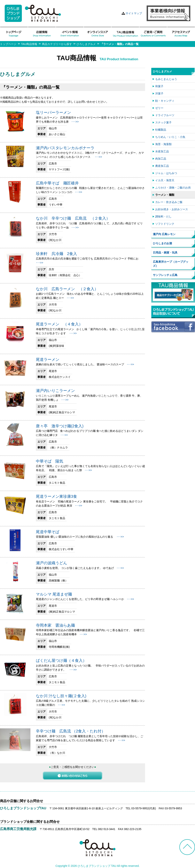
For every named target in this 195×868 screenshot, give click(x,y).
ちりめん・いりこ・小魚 (170, 137)
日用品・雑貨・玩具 (165, 252)
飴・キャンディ (165, 101)
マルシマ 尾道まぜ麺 (54, 594)
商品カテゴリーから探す (57, 44)
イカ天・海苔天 (165, 180)
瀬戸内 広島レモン (164, 234)
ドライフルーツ (165, 115)
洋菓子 (159, 93)
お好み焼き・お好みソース (172, 209)
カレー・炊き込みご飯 (169, 202)
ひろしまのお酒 (162, 243)
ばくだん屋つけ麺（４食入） (61, 660)
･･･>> (75, 122)
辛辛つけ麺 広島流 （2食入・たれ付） (71, 731)
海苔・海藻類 (163, 144)
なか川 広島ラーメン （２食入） (67, 289)
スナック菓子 (163, 122)
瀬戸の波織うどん (51, 563)
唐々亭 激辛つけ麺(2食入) (60, 426)
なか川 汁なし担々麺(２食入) (61, 696)
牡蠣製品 (161, 130)
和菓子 (159, 86)
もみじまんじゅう (166, 79)
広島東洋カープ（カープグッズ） (171, 264)
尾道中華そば (48, 532)
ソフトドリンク (165, 224)
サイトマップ (134, 13)
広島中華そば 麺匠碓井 (57, 183)
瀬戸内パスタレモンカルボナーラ (65, 148)
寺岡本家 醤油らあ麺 (55, 625)
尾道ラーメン (48, 359)
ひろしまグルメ (86, 44)
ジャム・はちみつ (166, 173)
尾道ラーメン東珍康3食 (56, 496)
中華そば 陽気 (50, 461)
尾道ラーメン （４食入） (59, 324)
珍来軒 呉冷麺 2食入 (56, 254)
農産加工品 (162, 166)
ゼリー (159, 108)
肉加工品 (161, 159)
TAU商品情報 (29, 44)
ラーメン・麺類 (165, 195)
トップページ (8, 44)
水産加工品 (162, 151)
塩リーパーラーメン (53, 112)
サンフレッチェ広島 (165, 275)
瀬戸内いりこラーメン (55, 391)
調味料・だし (163, 217)
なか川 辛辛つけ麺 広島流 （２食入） (73, 218)
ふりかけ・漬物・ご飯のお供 (173, 188)
